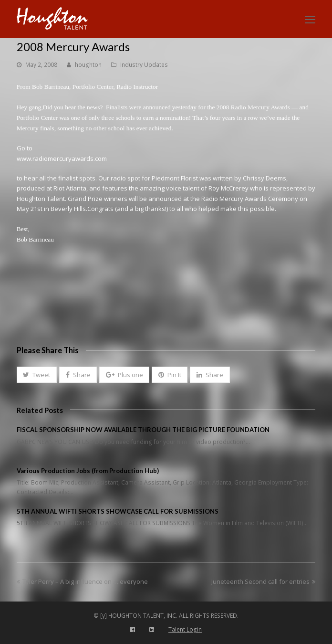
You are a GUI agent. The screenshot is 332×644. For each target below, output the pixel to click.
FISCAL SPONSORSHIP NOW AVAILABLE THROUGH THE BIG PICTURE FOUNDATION (143, 430)
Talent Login (185, 629)
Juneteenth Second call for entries (263, 581)
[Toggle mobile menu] (310, 19)
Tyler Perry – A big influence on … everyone (82, 581)
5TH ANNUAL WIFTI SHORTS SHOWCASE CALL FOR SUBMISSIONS (118, 511)
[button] (37, 375)
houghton (88, 65)
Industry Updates (144, 65)
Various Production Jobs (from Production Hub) (88, 471)
